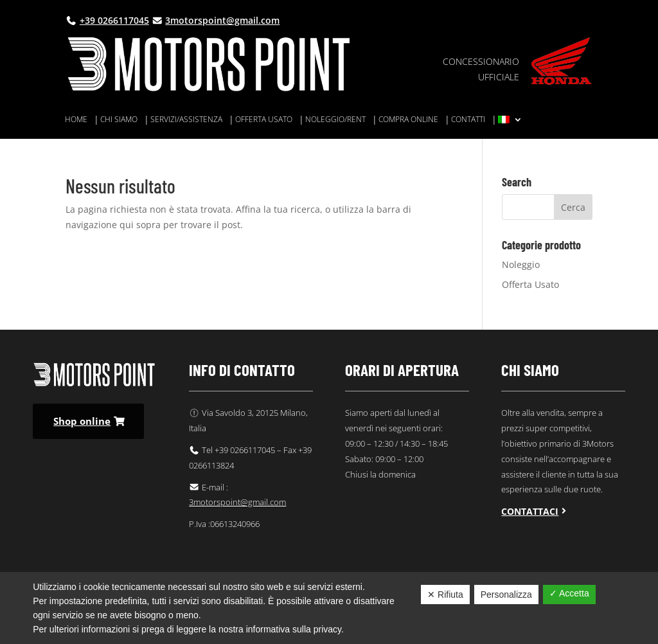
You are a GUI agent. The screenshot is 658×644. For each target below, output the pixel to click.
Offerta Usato (530, 284)
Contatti (468, 120)
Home (76, 120)
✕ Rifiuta (445, 595)
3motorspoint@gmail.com (222, 20)
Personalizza (506, 595)
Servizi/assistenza (186, 120)
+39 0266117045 (114, 20)
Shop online (82, 421)
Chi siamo (119, 120)
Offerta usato (264, 120)
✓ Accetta (569, 593)
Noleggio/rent (335, 120)
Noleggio (521, 264)
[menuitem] (510, 122)
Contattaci (530, 511)
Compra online (408, 120)
